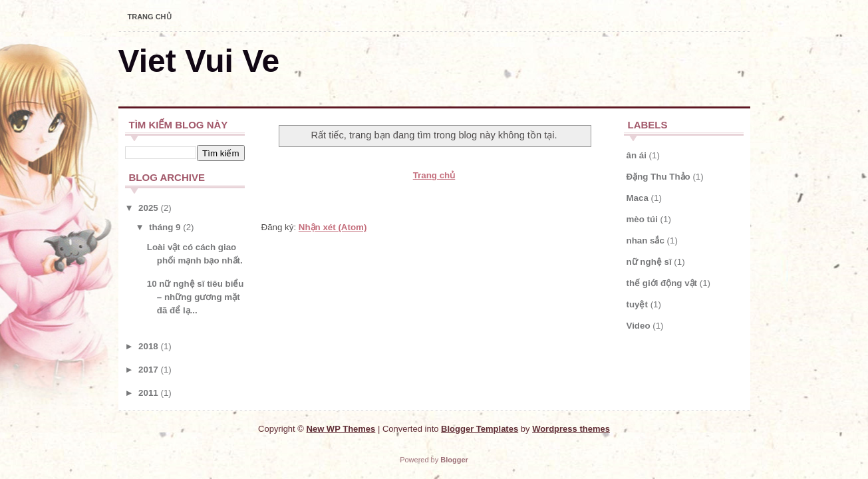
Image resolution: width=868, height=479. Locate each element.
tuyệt (637, 304)
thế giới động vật (662, 283)
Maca (638, 198)
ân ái (637, 155)
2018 (148, 346)
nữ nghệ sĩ (649, 262)
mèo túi (642, 219)
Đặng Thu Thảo (658, 177)
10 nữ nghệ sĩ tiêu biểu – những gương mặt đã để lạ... (196, 297)
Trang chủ (150, 17)
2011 (148, 393)
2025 (148, 208)
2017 (148, 370)
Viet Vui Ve (199, 61)
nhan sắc (646, 240)
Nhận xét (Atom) (333, 227)
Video (639, 326)
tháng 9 (165, 227)
